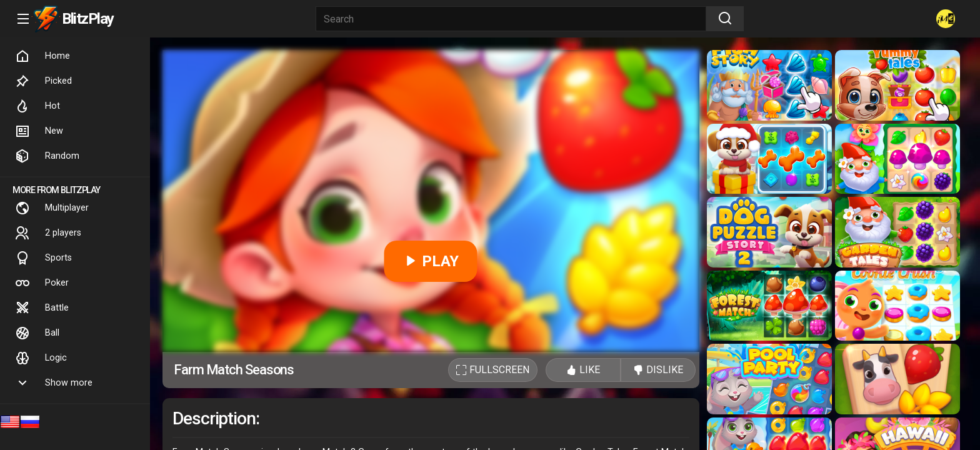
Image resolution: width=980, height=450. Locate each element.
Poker (42, 283)
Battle (42, 308)
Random (47, 156)
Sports (43, 258)
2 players (48, 233)
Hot (37, 106)
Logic (41, 358)
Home (42, 56)
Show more (54, 383)
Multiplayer (52, 208)
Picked (43, 81)
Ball (37, 333)
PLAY (431, 261)
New (39, 131)
